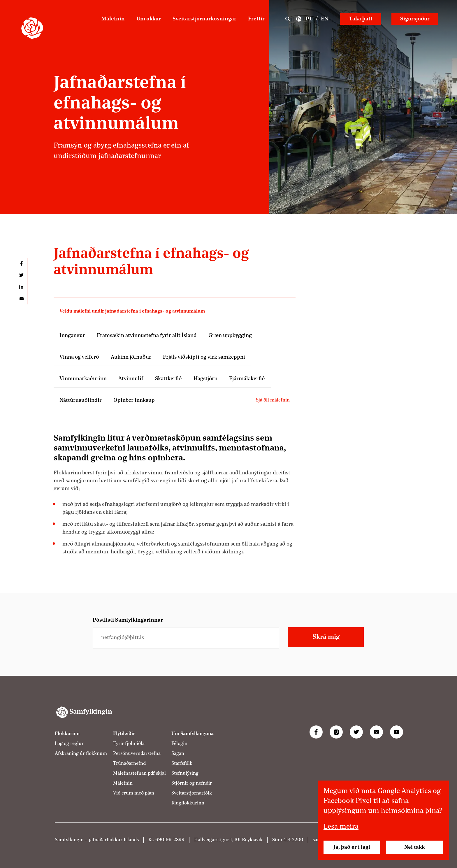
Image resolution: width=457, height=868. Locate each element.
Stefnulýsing (185, 774)
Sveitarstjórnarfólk (192, 793)
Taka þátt (361, 19)
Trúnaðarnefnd (129, 764)
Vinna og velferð (79, 357)
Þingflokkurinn (188, 803)
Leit (288, 19)
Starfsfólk (182, 764)
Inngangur (72, 336)
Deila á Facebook (21, 264)
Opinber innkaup (134, 400)
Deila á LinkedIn (21, 287)
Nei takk (414, 847)
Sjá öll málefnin (273, 400)
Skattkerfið (168, 379)
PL (309, 19)
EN (325, 19)
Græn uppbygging (230, 336)
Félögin (179, 744)
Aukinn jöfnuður (131, 357)
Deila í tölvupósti (21, 299)
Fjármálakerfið (247, 379)
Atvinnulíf (131, 379)
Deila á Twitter (21, 275)
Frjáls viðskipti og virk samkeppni (204, 357)
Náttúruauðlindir (81, 400)
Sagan (178, 754)
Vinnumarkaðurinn (83, 379)
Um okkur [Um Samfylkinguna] (149, 19)
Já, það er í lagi (352, 847)
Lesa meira (341, 827)
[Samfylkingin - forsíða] (32, 28)
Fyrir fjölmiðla (129, 744)
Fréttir (256, 19)
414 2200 (293, 840)
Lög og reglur (69, 744)
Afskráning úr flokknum (81, 754)
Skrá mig (326, 637)
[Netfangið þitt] (186, 638)
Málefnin (113, 19)
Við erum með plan (134, 793)
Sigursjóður (415, 19)
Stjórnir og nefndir (192, 783)
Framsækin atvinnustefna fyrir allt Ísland (147, 336)
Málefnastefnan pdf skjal (139, 774)
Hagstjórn (205, 379)
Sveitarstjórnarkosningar (204, 19)
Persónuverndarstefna (137, 754)
